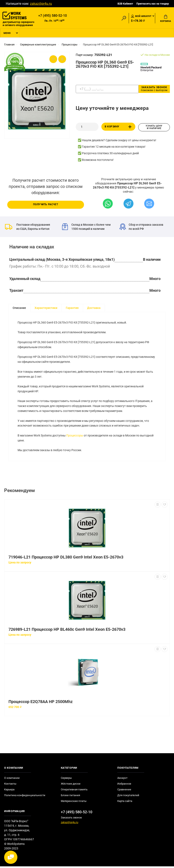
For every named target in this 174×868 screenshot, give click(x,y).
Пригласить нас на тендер (153, 4)
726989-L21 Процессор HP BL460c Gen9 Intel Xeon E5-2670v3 (67, 631)
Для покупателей (128, 797)
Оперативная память (74, 791)
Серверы (66, 780)
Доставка (94, 308)
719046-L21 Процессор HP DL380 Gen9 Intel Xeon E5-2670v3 (66, 559)
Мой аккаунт (141, 16)
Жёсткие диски (71, 785)
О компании (12, 780)
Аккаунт (122, 780)
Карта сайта (125, 803)
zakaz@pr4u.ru (41, 4)
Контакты (10, 785)
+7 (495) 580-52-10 (53, 16)
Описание (19, 308)
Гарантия (72, 308)
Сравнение (124, 791)
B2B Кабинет (125, 4)
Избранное (124, 785)
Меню (7, 34)
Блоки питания (70, 797)
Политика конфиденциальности (25, 797)
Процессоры (75, 437)
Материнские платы (74, 803)
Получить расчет (46, 205)
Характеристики (46, 308)
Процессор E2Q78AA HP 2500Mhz (41, 703)
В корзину (119, 127)
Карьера (9, 791)
